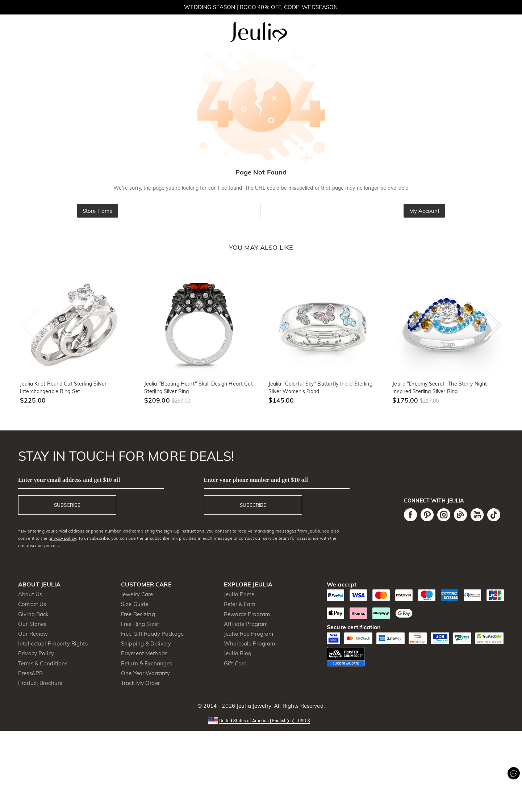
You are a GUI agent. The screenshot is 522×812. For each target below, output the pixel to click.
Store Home (97, 211)
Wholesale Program (249, 643)
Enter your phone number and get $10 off (256, 480)
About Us (30, 594)
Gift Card (235, 663)
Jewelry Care (137, 594)
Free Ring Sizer (140, 624)
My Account (424, 211)
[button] (261, 720)
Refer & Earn (240, 604)
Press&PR (30, 673)
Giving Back (33, 614)
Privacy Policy (36, 653)
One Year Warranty (145, 673)
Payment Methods (144, 653)
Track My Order (140, 683)
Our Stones (32, 624)
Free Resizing (138, 614)
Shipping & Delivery (146, 643)
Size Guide (135, 604)
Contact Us (32, 604)
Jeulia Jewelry (253, 706)
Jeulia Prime (239, 594)
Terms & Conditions (43, 663)
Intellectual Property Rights (53, 643)
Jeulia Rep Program (249, 634)
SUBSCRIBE (67, 505)
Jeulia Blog (238, 653)
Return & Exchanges (147, 663)
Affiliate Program (246, 624)
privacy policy (62, 538)
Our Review (33, 634)
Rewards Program (247, 614)
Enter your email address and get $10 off (69, 480)
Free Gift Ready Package (152, 634)
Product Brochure (40, 683)
